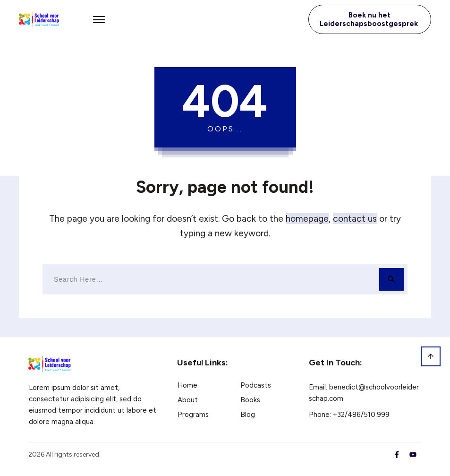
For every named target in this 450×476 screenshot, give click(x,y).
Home (187, 385)
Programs (193, 415)
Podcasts (256, 385)
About (188, 400)
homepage (307, 219)
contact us (355, 219)
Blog (248, 415)
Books (250, 400)
